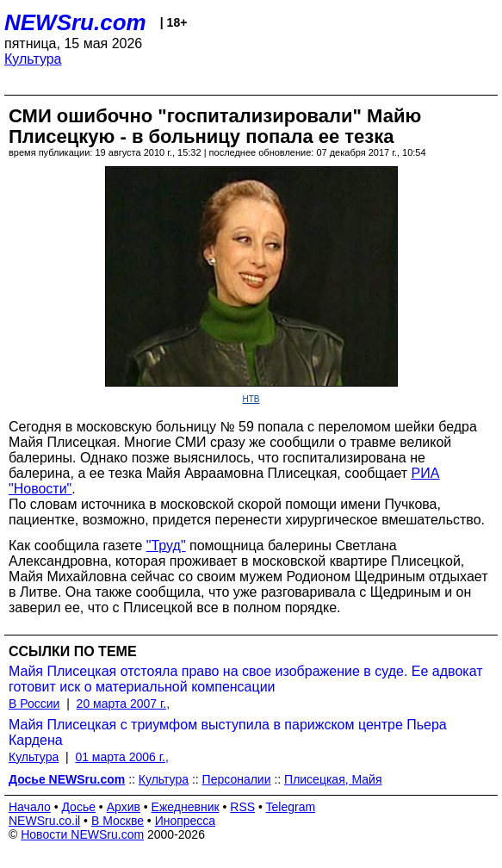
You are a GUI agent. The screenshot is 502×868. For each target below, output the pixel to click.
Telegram (291, 807)
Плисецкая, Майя (333, 779)
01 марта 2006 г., (122, 757)
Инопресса (186, 821)
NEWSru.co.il (44, 821)
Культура (33, 59)
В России (34, 704)
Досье (78, 807)
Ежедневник (186, 807)
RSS (242, 807)
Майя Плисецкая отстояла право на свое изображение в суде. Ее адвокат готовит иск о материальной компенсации (246, 679)
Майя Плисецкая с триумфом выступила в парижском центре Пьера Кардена (228, 732)
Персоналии (237, 779)
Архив (124, 807)
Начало (30, 807)
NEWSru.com (75, 22)
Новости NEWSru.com (82, 834)
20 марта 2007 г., (124, 704)
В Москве (118, 821)
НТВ (251, 399)
